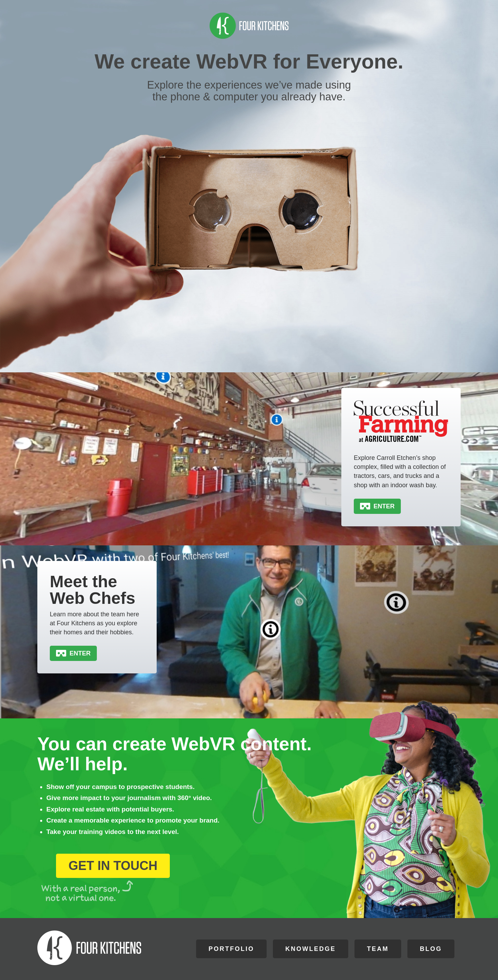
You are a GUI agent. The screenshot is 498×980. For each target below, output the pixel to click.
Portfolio (231, 949)
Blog (431, 949)
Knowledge (311, 949)
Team (378, 949)
